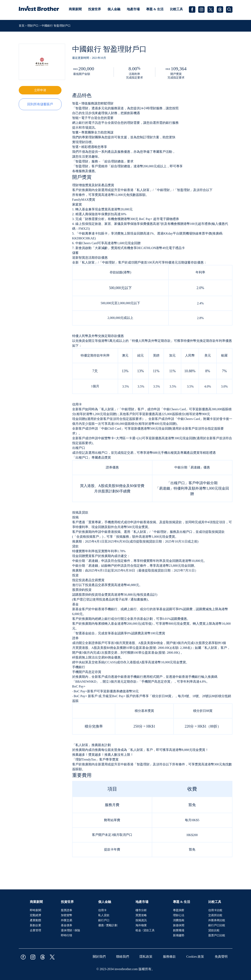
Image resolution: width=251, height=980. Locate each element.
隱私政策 (146, 957)
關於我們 (99, 957)
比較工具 (176, 9)
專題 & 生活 (155, 9)
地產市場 (133, 9)
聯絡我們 (123, 957)
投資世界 (95, 9)
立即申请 (40, 90)
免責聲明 (221, 957)
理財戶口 (33, 26)
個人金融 (114, 9)
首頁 (22, 26)
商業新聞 (75, 9)
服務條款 (169, 957)
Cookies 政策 (195, 957)
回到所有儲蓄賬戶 (40, 104)
